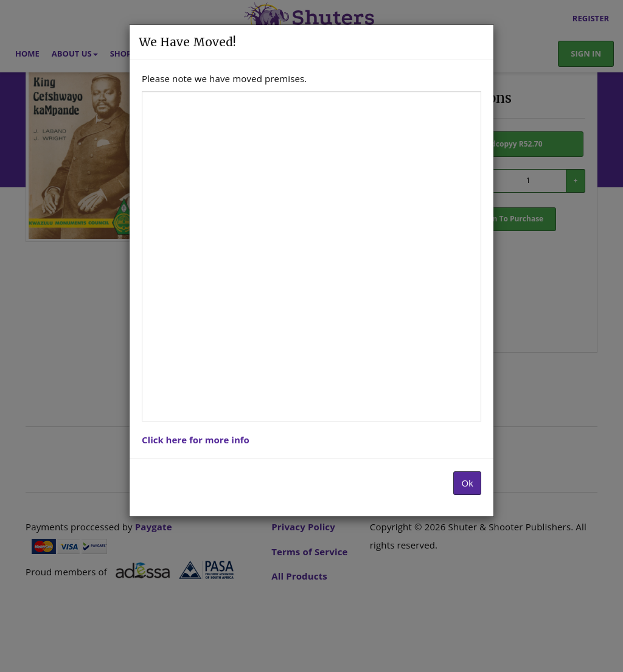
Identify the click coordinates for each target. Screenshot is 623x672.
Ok (467, 483)
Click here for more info (196, 440)
